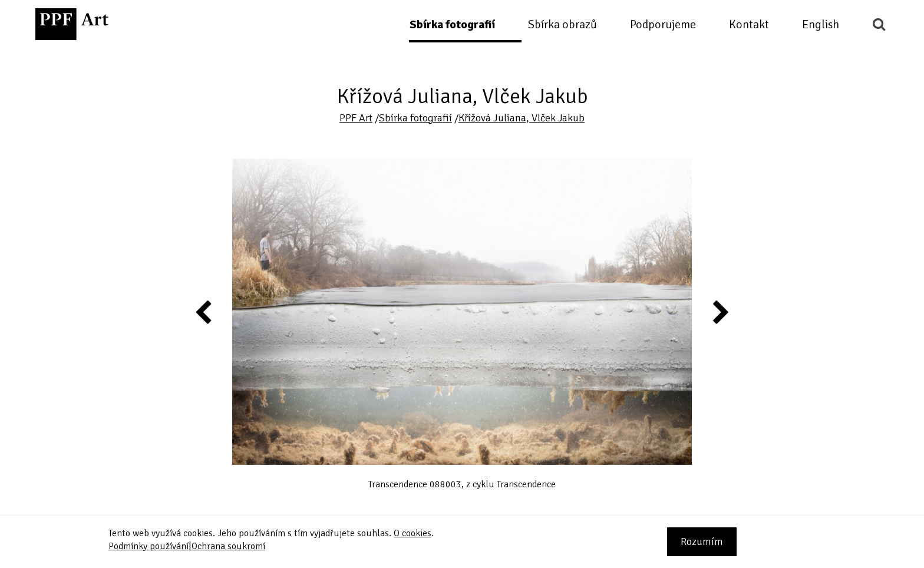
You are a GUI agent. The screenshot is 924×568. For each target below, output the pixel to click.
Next (720, 312)
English (821, 24)
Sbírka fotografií (452, 24)
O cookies (412, 533)
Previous (204, 312)
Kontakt (749, 24)
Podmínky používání (148, 546)
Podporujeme (663, 24)
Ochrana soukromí (228, 546)
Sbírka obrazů (562, 24)
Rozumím (702, 541)
